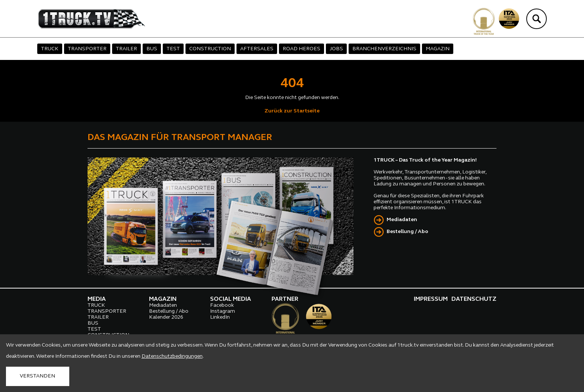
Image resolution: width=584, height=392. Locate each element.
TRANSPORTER (87, 49)
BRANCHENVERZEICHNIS (384, 49)
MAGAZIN (438, 49)
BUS (152, 49)
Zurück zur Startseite (292, 111)
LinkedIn (220, 317)
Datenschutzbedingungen (172, 356)
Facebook (222, 305)
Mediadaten (402, 220)
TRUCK (50, 49)
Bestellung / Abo (407, 232)
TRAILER (126, 49)
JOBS (336, 49)
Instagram (223, 311)
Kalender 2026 (166, 317)
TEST (173, 49)
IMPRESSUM (431, 299)
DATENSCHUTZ (474, 299)
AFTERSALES (257, 49)
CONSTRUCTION (210, 49)
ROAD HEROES (301, 49)
